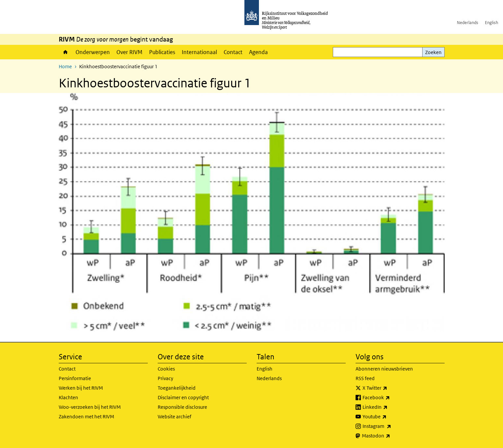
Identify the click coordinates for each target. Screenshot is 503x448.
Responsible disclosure (182, 407)
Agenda (258, 52)
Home (65, 52)
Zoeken (433, 52)
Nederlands (468, 23)
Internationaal (199, 52)
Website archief (174, 417)
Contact (233, 52)
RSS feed (365, 378)
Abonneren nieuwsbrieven (384, 369)
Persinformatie (75, 378)
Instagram (391, 426)
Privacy (165, 378)
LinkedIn (390, 407)
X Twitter (389, 388)
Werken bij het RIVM (81, 388)
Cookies (166, 369)
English (491, 23)
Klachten (68, 397)
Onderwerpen (93, 52)
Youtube (389, 417)
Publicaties (162, 52)
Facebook (391, 398)
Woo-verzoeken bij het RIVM (90, 407)
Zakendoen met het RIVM (86, 417)
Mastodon (391, 436)
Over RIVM (129, 52)
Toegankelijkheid (177, 388)
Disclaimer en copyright (183, 397)
